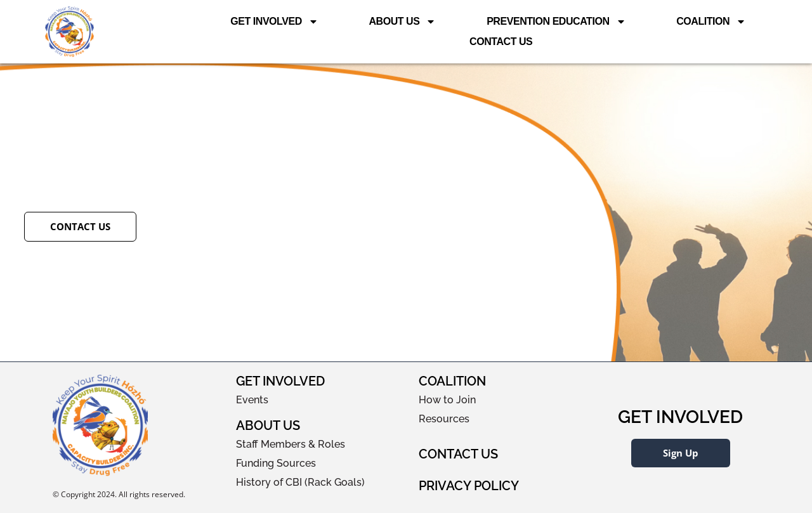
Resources (444, 419)
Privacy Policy (469, 486)
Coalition (711, 22)
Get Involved (274, 22)
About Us (402, 22)
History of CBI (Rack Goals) (300, 482)
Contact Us (501, 42)
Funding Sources (276, 463)
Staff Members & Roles (291, 444)
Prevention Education (556, 22)
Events (252, 400)
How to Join (447, 400)
